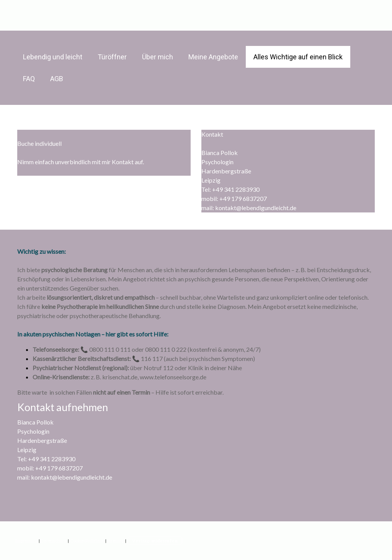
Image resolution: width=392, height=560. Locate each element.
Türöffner (112, 57)
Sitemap (116, 541)
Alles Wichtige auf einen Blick (298, 57)
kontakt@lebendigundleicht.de (256, 208)
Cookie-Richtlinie (87, 541)
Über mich (158, 57)
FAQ (29, 79)
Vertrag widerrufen (155, 541)
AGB (57, 79)
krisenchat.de (120, 377)
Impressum (26, 541)
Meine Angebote (213, 57)
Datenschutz (54, 541)
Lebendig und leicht (53, 57)
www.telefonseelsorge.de (173, 377)
